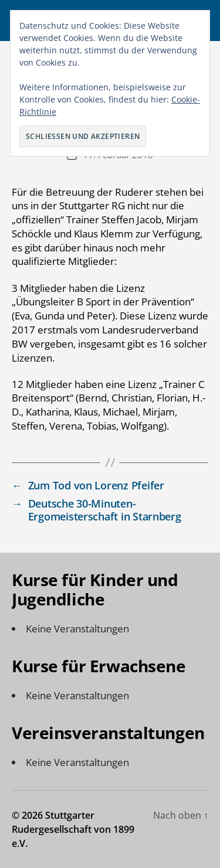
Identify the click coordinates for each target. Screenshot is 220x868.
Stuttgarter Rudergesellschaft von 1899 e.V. (73, 829)
